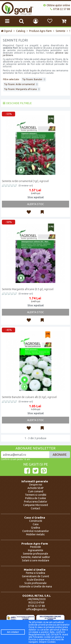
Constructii (36, 521)
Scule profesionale (35, 583)
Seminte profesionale (35, 554)
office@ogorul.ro (36, 609)
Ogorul (7, 31)
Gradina (35, 528)
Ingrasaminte (36, 550)
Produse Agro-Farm (40, 31)
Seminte (60, 31)
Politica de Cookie (36, 498)
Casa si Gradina (35, 518)
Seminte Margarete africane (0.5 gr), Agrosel (28, 289)
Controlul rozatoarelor (36, 531)
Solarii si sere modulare (36, 560)
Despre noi (36, 485)
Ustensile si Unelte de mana (36, 586)
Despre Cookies (47, 642)
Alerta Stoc (35, 204)
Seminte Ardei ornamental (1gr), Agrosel (25, 181)
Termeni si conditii (36, 495)
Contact (35, 508)
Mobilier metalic (35, 534)
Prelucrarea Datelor (36, 502)
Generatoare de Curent (35, 576)
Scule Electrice (35, 580)
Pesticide (35, 547)
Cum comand (36, 491)
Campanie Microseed (36, 505)
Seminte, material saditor (35, 557)
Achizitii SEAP (35, 488)
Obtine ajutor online (57, 5)
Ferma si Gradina (35, 573)
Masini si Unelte (35, 570)
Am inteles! (13, 632)
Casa (36, 524)
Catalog (21, 31)
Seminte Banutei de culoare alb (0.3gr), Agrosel (29, 397)
